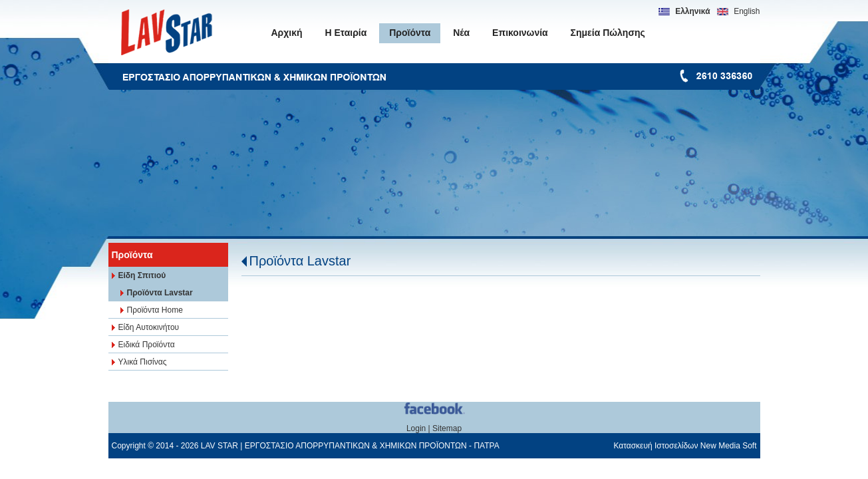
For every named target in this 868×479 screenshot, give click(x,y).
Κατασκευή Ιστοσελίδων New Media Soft (685, 446)
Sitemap (447, 428)
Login (416, 428)
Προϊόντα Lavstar (300, 261)
